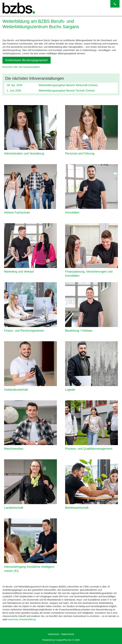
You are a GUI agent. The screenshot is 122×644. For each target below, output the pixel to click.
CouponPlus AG (63, 640)
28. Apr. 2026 (14, 85)
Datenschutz (68, 634)
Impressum (54, 634)
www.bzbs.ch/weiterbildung (22, 619)
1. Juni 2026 (14, 91)
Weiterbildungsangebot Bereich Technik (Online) (67, 91)
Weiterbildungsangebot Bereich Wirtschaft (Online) (68, 85)
